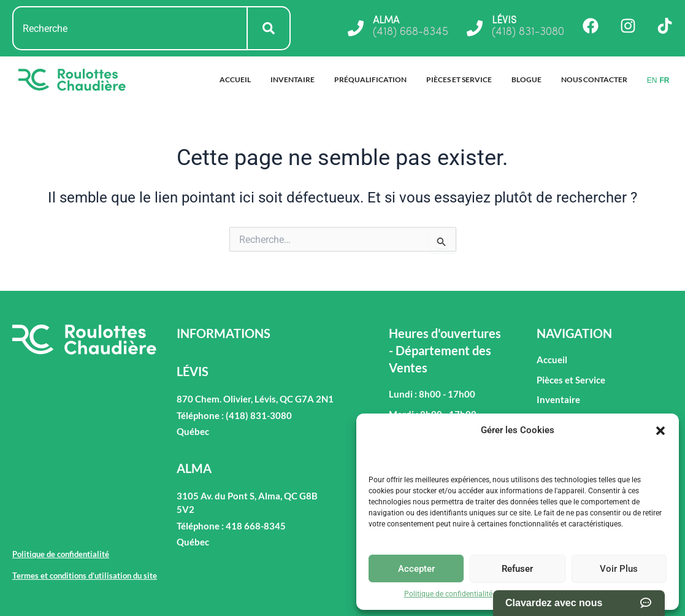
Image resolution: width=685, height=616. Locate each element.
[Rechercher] (269, 28)
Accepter (416, 569)
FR (664, 80)
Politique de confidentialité (448, 594)
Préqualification (370, 79)
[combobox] (130, 28)
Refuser (517, 569)
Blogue (526, 79)
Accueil (235, 79)
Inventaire (293, 79)
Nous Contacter (594, 79)
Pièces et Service (459, 79)
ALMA (386, 21)
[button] (660, 431)
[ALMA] (356, 28)
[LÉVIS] (475, 28)
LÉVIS (504, 21)
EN (652, 80)
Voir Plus (619, 569)
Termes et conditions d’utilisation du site (565, 594)
